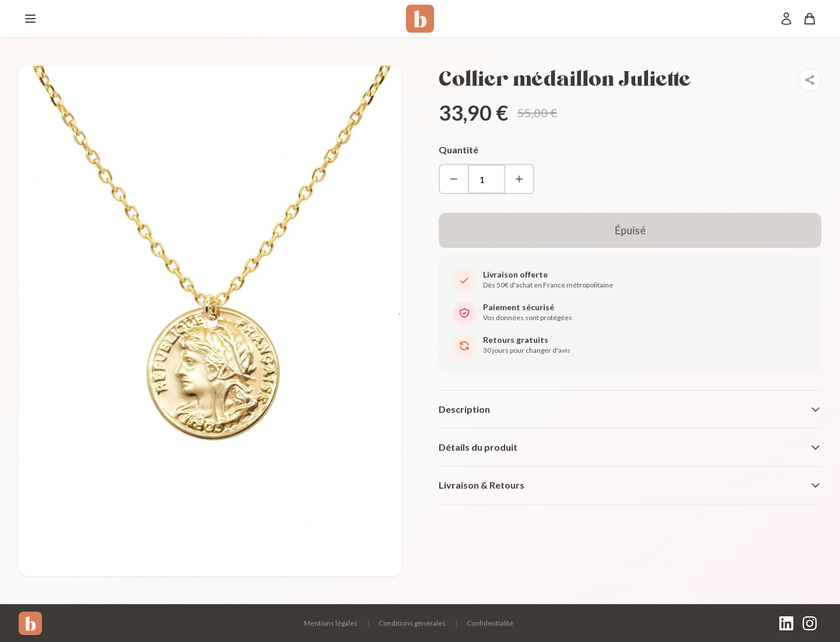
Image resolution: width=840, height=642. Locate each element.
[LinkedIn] (786, 623)
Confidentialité (490, 623)
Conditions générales (412, 623)
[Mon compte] (786, 19)
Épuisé (630, 230)
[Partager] (810, 80)
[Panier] (810, 19)
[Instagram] (810, 623)
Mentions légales (331, 623)
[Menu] (30, 19)
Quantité (459, 150)
